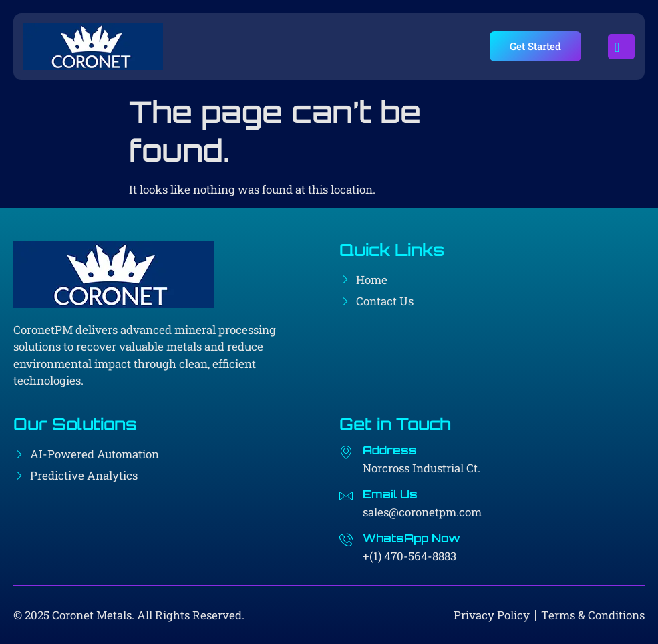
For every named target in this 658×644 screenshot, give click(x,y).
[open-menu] (621, 47)
